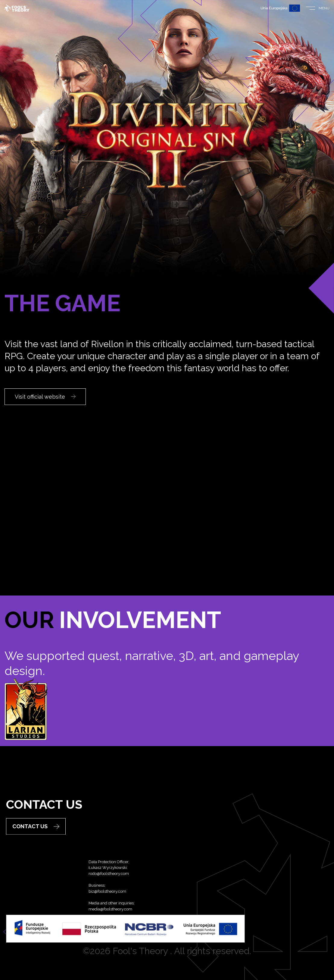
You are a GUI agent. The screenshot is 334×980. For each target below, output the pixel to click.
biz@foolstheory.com (107, 910)
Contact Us (36, 835)
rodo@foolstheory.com (109, 892)
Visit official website (45, 397)
